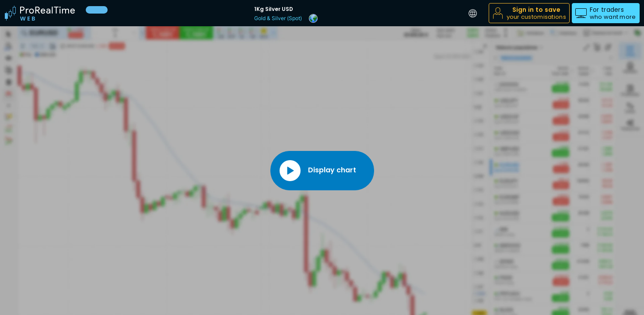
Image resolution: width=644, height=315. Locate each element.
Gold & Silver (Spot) (278, 18)
